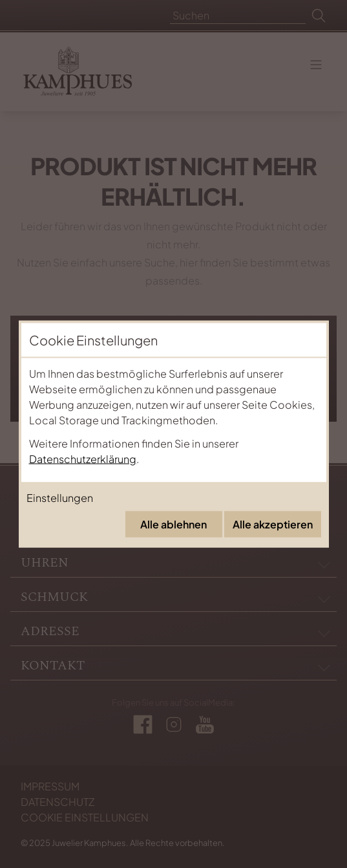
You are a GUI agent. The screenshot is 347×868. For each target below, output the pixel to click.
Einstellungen (60, 498)
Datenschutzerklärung (83, 459)
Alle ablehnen (173, 524)
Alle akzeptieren (273, 524)
